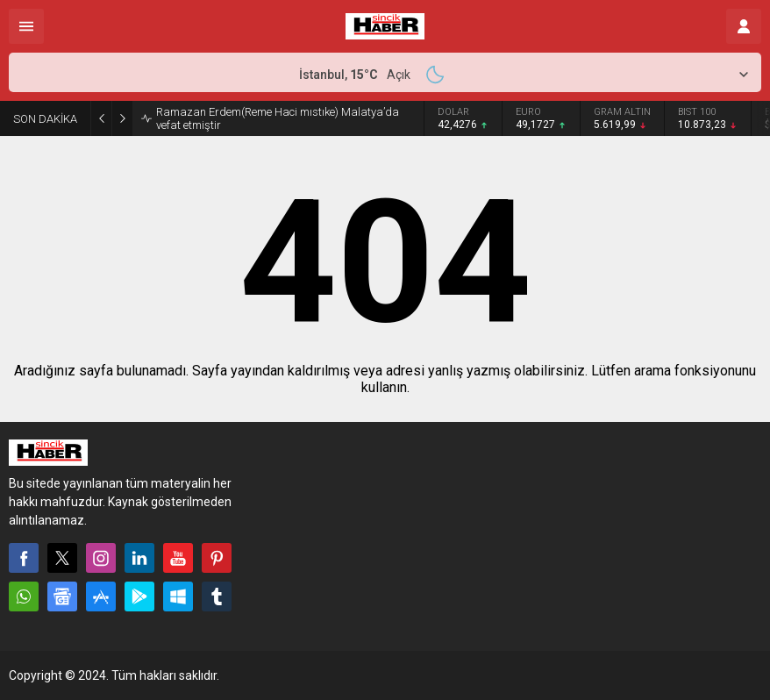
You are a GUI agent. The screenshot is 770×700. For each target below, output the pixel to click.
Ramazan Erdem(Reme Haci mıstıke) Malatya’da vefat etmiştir (278, 118)
